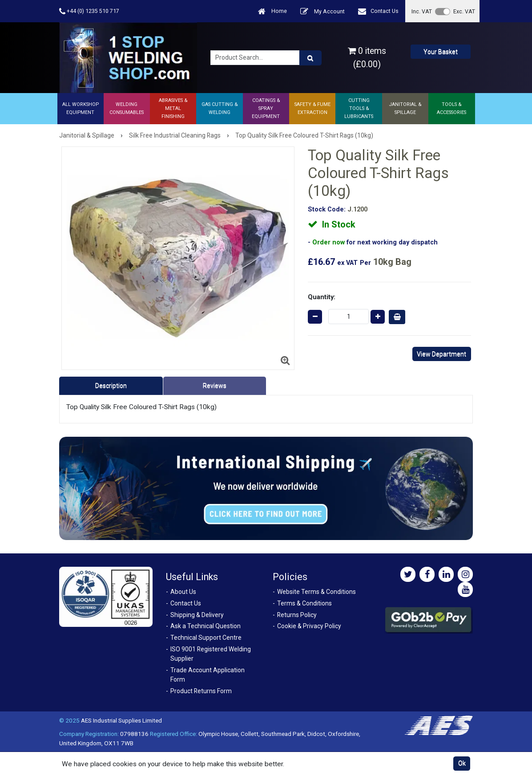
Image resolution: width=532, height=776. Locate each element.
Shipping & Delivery (197, 615)
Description (111, 386)
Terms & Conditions (304, 603)
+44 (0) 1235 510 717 (89, 11)
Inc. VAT (422, 11)
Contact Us (378, 11)
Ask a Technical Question (206, 626)
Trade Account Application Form (208, 675)
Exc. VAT (464, 11)
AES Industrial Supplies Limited (121, 720)
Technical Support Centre (206, 638)
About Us (183, 592)
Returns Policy (297, 615)
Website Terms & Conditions (316, 592)
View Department (441, 354)
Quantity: (322, 297)
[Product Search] (310, 58)
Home (272, 11)
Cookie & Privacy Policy (309, 626)
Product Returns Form (201, 691)
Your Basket (441, 52)
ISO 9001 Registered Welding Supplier (211, 654)
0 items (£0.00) (367, 57)
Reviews (215, 386)
